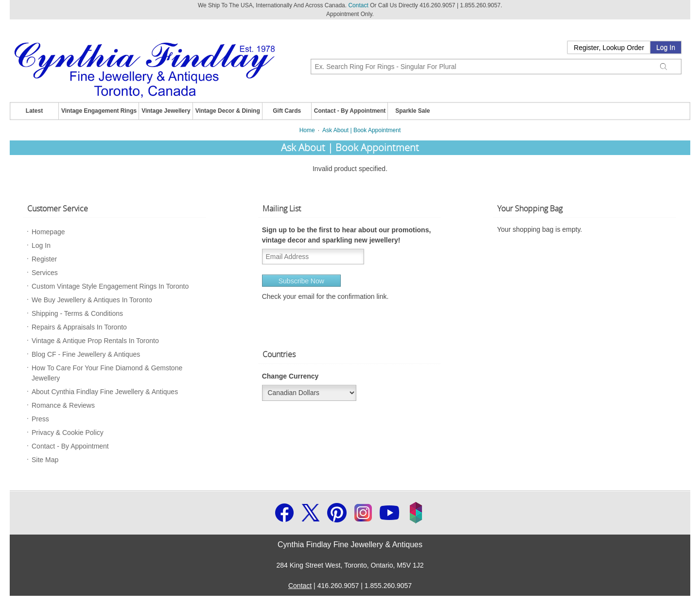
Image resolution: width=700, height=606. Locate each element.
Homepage (48, 232)
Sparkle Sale (412, 111)
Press (40, 419)
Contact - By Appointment (350, 111)
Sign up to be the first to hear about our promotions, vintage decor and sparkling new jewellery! (347, 235)
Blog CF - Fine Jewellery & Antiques (86, 354)
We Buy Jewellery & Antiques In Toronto (92, 300)
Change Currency (290, 376)
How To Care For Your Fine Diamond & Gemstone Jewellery (107, 373)
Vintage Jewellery (166, 111)
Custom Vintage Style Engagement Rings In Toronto (110, 286)
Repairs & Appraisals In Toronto (79, 327)
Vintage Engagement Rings (99, 111)
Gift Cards (287, 111)
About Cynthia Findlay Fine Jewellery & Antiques (105, 392)
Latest (34, 111)
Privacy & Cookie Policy (68, 433)
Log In (666, 48)
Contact (358, 5)
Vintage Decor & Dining (228, 111)
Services (45, 273)
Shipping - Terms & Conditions (77, 313)
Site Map (45, 460)
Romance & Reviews (63, 405)
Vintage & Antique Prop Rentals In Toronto (95, 341)
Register (44, 259)
